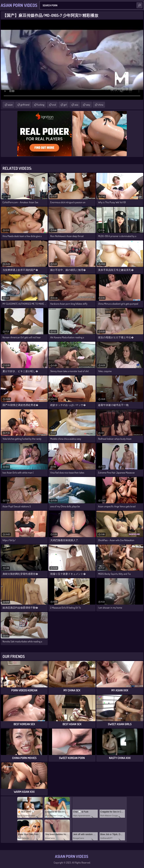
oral (54, 105)
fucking (41, 105)
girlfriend (25, 105)
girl (65, 105)
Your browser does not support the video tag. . (72, 60)
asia (76, 105)
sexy (88, 105)
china (101, 105)
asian (10, 105)
